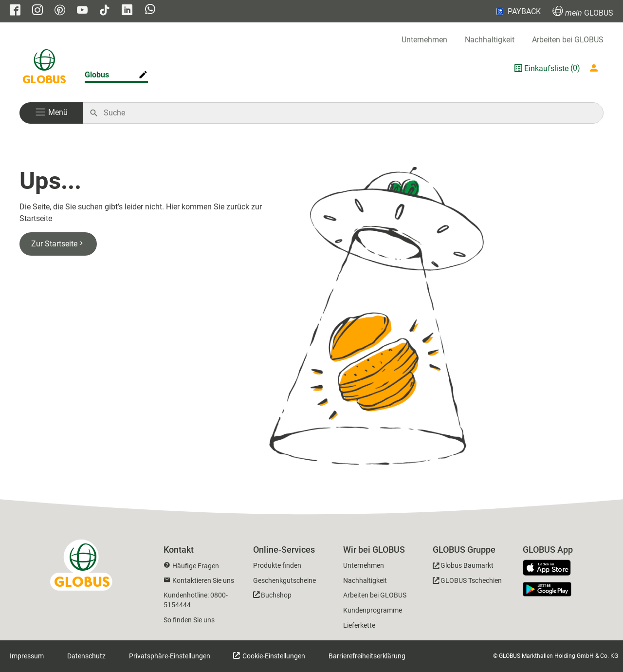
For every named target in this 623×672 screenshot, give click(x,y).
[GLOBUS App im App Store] (550, 568)
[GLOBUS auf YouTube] (82, 11)
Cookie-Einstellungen (273, 656)
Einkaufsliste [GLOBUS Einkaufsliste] (546, 68)
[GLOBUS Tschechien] (467, 582)
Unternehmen (424, 40)
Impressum (27, 656)
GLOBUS (583, 11)
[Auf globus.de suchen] (348, 113)
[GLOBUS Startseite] (44, 68)
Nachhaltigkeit (490, 40)
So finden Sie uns (189, 620)
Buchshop (276, 595)
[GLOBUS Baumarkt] (463, 567)
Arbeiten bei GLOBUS (568, 40)
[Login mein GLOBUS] (596, 68)
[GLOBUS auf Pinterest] (60, 11)
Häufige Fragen (196, 566)
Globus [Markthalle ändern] (97, 75)
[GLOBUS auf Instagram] (37, 11)
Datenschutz (86, 656)
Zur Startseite (58, 244)
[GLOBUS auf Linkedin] (127, 11)
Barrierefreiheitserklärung (367, 656)
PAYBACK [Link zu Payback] (518, 11)
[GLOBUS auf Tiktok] (105, 11)
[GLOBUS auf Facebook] (15, 11)
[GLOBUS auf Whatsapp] (150, 11)
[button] (51, 113)
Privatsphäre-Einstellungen (170, 656)
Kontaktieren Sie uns (203, 580)
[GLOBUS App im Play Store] (547, 589)
